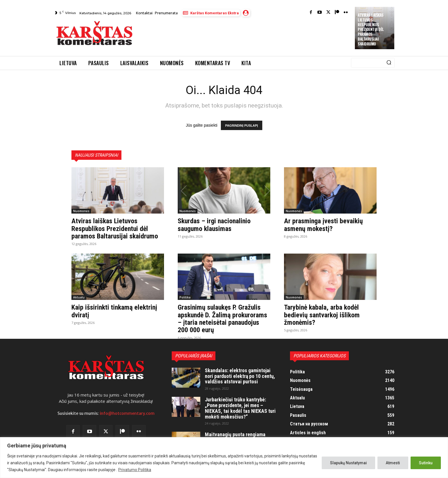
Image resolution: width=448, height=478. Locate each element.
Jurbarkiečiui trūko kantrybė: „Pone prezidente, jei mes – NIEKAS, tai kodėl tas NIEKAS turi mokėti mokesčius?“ (240, 408)
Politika (185, 297)
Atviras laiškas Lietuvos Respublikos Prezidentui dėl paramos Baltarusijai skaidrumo (371, 29)
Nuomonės (81, 211)
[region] (224, 458)
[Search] (389, 63)
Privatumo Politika (135, 470)
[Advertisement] (244, 35)
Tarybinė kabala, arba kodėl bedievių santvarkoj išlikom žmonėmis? (322, 315)
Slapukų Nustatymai (348, 463)
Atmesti (393, 463)
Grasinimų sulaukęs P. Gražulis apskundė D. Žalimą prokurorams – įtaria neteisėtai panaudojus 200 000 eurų (222, 319)
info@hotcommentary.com (127, 413)
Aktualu (79, 297)
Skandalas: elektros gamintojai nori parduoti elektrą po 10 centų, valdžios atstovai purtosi (240, 376)
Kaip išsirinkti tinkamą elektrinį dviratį (114, 311)
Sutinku (426, 463)
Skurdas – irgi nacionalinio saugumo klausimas (214, 225)
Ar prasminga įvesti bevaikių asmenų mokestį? (323, 225)
